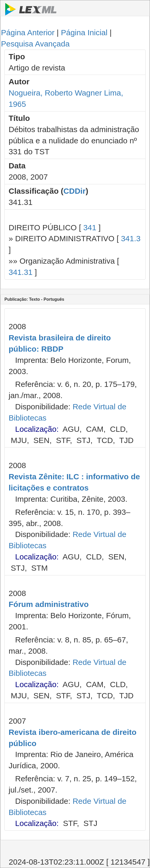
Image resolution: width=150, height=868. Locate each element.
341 (90, 228)
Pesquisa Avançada (35, 44)
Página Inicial (84, 33)
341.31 (21, 272)
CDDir (74, 191)
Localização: (37, 429)
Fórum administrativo (49, 604)
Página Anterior (28, 33)
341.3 (131, 238)
